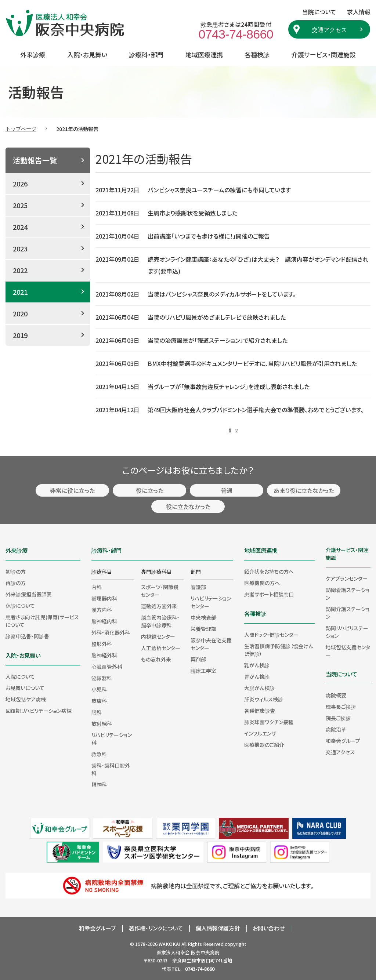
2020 (20, 313)
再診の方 (16, 583)
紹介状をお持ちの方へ (269, 571)
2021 (20, 292)
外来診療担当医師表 (29, 594)
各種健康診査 (260, 711)
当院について (341, 674)
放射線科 (102, 723)
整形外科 (102, 644)
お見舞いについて (25, 688)
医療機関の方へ (262, 583)
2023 (20, 248)
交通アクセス (329, 29)
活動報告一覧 (35, 160)
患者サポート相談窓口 (269, 594)
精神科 (99, 784)
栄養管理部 (203, 629)
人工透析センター (161, 648)
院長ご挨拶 (338, 718)
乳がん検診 (257, 665)
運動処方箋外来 (159, 606)
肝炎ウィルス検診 (264, 699)
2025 (20, 205)
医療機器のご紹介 (264, 745)
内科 (97, 587)
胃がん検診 (257, 676)
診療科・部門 (146, 55)
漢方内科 (102, 610)
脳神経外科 (104, 655)
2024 (20, 227)
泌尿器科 (102, 678)
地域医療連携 (204, 55)
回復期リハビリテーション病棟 (39, 711)
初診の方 (16, 571)
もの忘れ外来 (156, 659)
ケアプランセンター (347, 578)
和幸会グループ (343, 741)
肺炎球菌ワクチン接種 (269, 722)
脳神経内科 (104, 621)
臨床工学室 (203, 671)
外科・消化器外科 (111, 632)
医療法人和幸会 (173, 952)
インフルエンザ (260, 733)
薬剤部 (198, 659)
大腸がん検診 (259, 688)
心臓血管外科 (107, 667)
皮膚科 (99, 701)
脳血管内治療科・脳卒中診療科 (160, 621)
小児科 (99, 689)
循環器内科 (104, 598)
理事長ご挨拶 (341, 707)
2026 (20, 184)
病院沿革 (336, 729)
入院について (20, 676)
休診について (20, 606)
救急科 (99, 754)
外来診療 (33, 55)
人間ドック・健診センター (271, 635)
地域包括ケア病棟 (26, 699)
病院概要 (336, 695)
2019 (20, 335)
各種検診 (257, 55)
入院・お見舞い (87, 55)
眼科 (97, 712)
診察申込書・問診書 (27, 636)
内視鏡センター (158, 636)
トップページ (21, 128)
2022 (20, 270)
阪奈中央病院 (205, 952)
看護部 (198, 587)
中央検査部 (203, 617)
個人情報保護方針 (218, 928)
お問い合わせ (269, 928)
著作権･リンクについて (156, 928)
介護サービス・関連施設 (324, 55)
